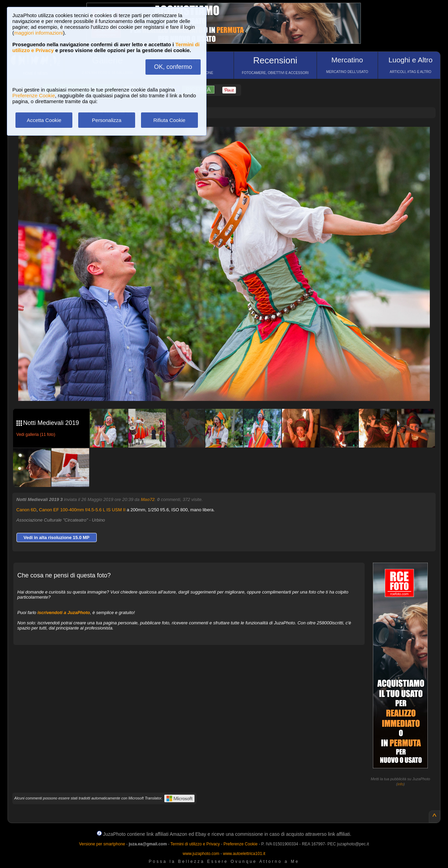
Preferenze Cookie (34, 95)
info (401, 784)
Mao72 (148, 499)
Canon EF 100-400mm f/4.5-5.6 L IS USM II (82, 510)
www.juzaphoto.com (201, 854)
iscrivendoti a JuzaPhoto (64, 613)
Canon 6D (27, 510)
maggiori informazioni (39, 33)
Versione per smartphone (102, 844)
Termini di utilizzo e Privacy (195, 844)
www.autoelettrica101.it (244, 854)
